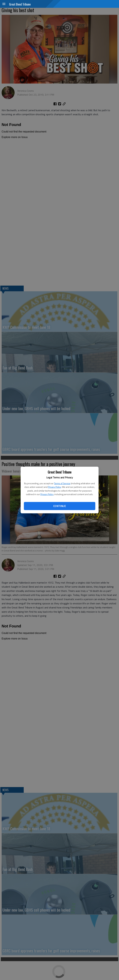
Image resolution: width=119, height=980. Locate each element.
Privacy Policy (55, 487)
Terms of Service (62, 483)
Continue (59, 506)
